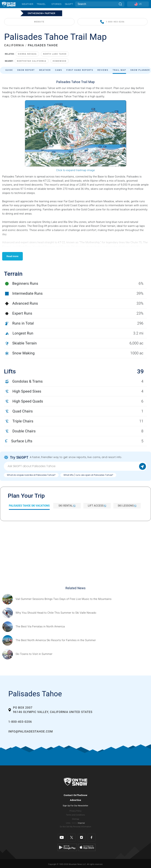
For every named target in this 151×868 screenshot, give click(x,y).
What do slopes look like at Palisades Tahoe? (31, 475)
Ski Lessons (127, 506)
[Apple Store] (87, 847)
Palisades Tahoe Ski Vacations (29, 506)
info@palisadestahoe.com (31, 732)
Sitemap (75, 819)
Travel (41, 4)
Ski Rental (67, 506)
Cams (59, 70)
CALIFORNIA (14, 45)
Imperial (81, 823)
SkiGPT (69, 4)
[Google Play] (67, 847)
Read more (12, 256)
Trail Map (119, 70)
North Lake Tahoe (55, 54)
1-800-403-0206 (112, 22)
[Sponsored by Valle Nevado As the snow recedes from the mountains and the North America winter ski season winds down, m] (56, 613)
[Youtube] (62, 838)
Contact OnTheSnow (75, 795)
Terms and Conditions (75, 815)
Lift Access (97, 506)
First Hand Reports (80, 70)
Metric (75, 823)
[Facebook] (92, 838)
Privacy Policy (76, 811)
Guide (9, 70)
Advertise (76, 800)
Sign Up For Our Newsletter (75, 806)
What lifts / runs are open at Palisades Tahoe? (88, 475)
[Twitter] (72, 838)
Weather (27, 4)
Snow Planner (140, 70)
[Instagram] (82, 838)
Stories (56, 4)
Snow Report (26, 70)
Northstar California (32, 61)
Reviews (103, 70)
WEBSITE (39, 22)
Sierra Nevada (27, 54)
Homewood (60, 61)
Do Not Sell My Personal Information (75, 827)
